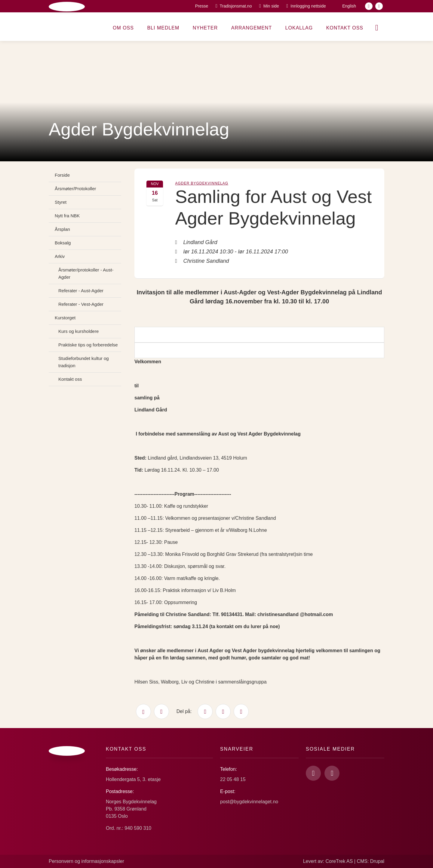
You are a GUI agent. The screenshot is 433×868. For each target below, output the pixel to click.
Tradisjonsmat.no (236, 6)
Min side (271, 6)
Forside (62, 175)
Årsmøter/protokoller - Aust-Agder (86, 273)
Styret (61, 202)
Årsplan (62, 229)
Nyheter (205, 28)
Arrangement (252, 28)
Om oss (123, 28)
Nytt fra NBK (67, 216)
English (349, 6)
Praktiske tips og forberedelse (88, 345)
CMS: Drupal (370, 861)
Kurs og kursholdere (78, 331)
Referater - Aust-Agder (81, 291)
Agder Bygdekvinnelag (202, 183)
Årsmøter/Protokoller (75, 189)
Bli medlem (163, 28)
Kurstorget (65, 318)
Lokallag (299, 28)
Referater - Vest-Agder (81, 304)
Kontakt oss (345, 28)
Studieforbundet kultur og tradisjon (84, 362)
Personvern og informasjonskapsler (86, 861)
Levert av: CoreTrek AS (328, 861)
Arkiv (60, 256)
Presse (202, 6)
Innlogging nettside (308, 6)
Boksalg (63, 243)
